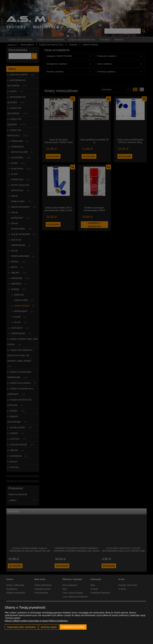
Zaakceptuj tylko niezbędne (21, 627)
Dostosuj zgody (49, 627)
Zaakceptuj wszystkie (73, 627)
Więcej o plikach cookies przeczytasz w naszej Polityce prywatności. (36, 621)
